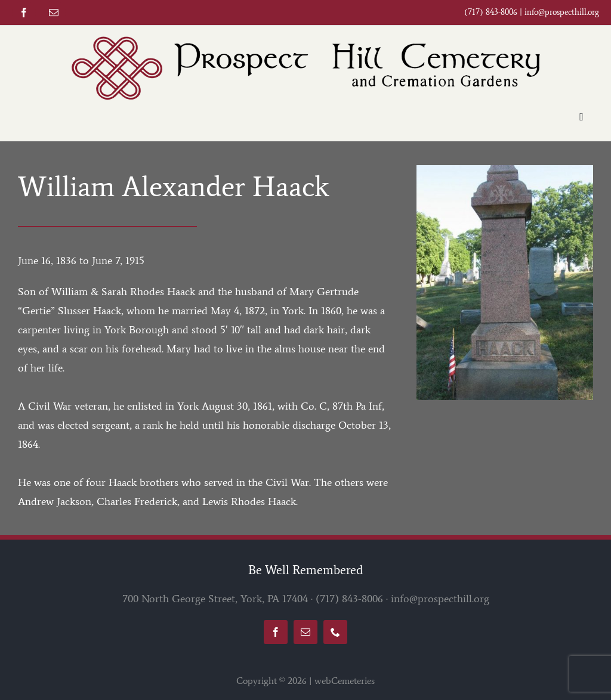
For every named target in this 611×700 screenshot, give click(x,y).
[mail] (54, 13)
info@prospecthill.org (562, 12)
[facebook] (24, 13)
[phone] (335, 632)
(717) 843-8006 (349, 599)
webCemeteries (345, 681)
